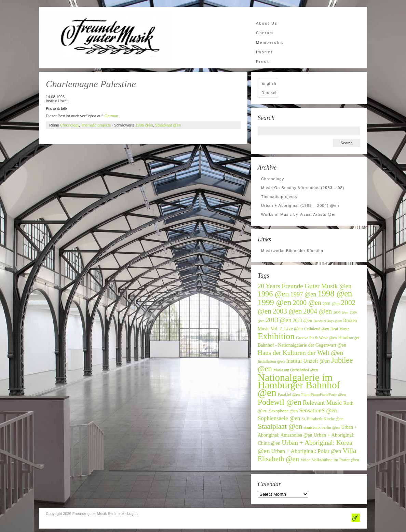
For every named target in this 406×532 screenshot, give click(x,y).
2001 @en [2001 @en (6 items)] (331, 304)
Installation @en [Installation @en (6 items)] (271, 361)
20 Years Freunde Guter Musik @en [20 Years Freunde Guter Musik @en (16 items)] (305, 286)
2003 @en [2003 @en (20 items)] (287, 311)
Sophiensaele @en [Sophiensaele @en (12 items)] (279, 418)
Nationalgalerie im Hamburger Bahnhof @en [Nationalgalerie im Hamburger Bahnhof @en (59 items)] (299, 385)
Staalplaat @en (168, 125)
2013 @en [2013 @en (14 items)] (279, 320)
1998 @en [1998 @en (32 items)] (335, 294)
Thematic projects (96, 125)
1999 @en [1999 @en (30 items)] (274, 302)
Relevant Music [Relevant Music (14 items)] (322, 403)
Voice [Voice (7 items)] (305, 460)
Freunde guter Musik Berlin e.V (107, 38)
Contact (265, 33)
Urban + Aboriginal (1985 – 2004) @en (300, 205)
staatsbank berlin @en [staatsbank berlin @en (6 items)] (322, 427)
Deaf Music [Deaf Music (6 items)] (340, 329)
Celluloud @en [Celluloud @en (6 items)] (317, 329)
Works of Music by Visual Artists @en (299, 214)
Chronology (70, 125)
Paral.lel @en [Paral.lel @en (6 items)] (289, 395)
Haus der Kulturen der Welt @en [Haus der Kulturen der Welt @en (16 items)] (300, 353)
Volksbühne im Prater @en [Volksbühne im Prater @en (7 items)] (335, 460)
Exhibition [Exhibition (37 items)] (276, 336)
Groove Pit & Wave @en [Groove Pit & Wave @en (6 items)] (316, 338)
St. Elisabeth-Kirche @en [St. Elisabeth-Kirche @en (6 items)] (322, 419)
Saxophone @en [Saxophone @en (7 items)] (283, 411)
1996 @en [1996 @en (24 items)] (273, 294)
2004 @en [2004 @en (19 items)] (317, 311)
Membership (270, 42)
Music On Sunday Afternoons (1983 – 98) (303, 188)
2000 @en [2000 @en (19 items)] (307, 303)
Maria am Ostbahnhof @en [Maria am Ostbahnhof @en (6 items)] (296, 370)
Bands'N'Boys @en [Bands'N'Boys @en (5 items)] (328, 321)
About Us (267, 23)
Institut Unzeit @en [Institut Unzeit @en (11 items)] (308, 361)
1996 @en (144, 125)
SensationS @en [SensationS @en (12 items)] (318, 410)
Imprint (264, 52)
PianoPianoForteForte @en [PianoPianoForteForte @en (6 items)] (324, 395)
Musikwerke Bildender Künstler (292, 251)
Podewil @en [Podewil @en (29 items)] (280, 402)
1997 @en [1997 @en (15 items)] (303, 294)
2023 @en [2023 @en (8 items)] (302, 321)
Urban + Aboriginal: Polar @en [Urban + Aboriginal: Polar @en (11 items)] (306, 451)
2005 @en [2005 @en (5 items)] (341, 312)
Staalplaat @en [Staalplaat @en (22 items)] (280, 426)
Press (263, 62)
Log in (132, 514)
